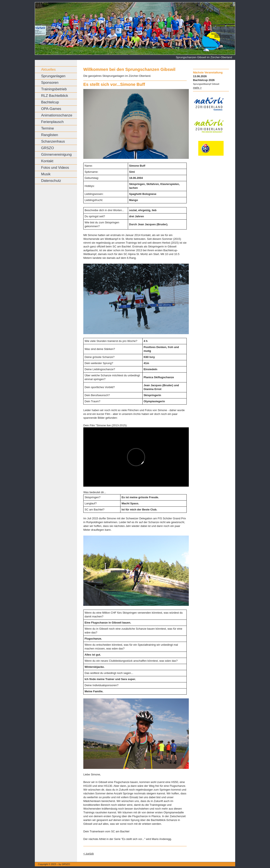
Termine (47, 128)
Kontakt (47, 161)
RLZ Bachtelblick (55, 96)
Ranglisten (50, 135)
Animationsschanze (57, 115)
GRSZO (47, 148)
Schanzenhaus (53, 141)
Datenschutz (51, 181)
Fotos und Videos (55, 168)
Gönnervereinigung (56, 155)
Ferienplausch (52, 122)
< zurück (89, 854)
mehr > (197, 88)
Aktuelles (48, 70)
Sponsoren (50, 83)
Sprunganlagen (53, 76)
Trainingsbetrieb (54, 89)
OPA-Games (51, 109)
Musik (46, 174)
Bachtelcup (50, 102)
